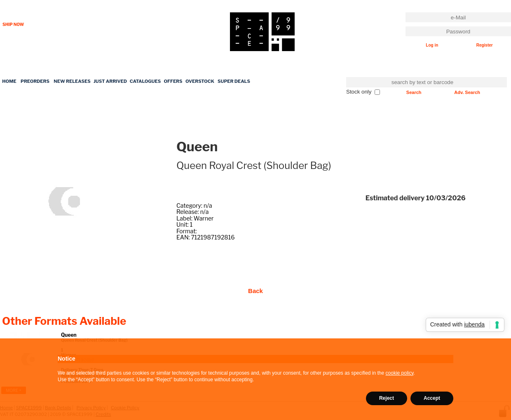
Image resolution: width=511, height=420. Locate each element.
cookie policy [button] (400, 373)
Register (485, 45)
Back (255, 291)
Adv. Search (467, 92)
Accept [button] (432, 398)
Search (414, 92)
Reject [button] (387, 398)
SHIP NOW (13, 24)
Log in (432, 45)
